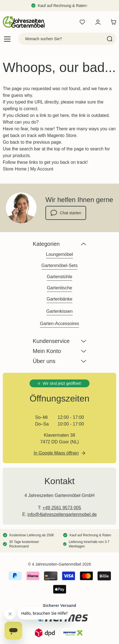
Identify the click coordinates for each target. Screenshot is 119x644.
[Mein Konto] (98, 22)
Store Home (15, 169)
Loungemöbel (59, 254)
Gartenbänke (59, 299)
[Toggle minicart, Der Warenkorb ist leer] (112, 22)
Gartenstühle (60, 277)
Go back (11, 142)
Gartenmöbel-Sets (60, 265)
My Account (42, 169)
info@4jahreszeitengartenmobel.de (62, 514)
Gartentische (59, 288)
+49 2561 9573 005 (62, 508)
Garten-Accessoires (59, 324)
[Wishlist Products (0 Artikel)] (82, 22)
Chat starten (66, 213)
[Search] (110, 39)
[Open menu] (7, 39)
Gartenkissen (59, 311)
